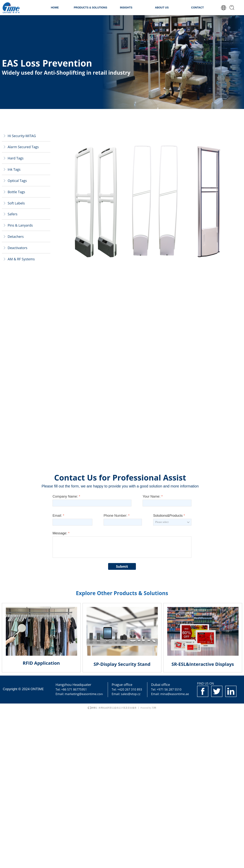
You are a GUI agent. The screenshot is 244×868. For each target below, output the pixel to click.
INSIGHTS (126, 8)
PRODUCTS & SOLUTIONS (90, 8)
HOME (55, 8)
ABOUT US (162, 8)
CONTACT (197, 8)
